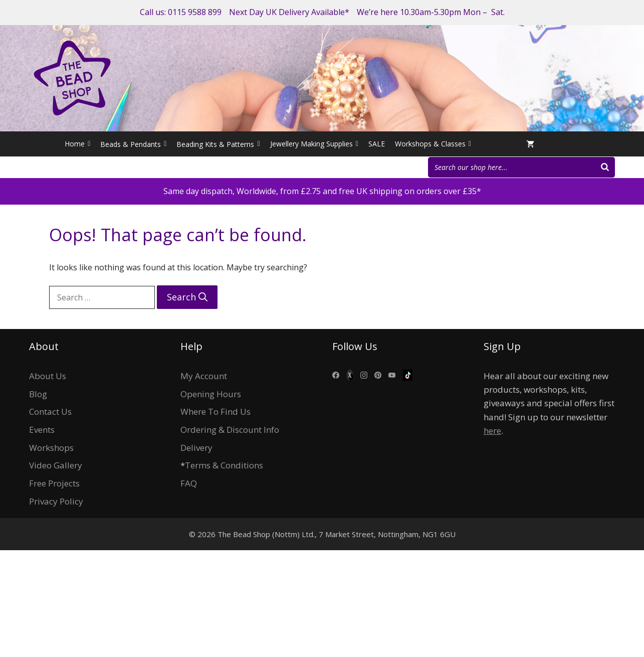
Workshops (51, 448)
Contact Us (50, 412)
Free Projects (54, 483)
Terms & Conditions (224, 465)
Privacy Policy (56, 501)
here (492, 431)
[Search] (605, 167)
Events (42, 430)
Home (77, 144)
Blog (38, 394)
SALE (377, 144)
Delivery (196, 448)
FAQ (189, 483)
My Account (204, 376)
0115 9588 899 (195, 12)
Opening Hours (211, 394)
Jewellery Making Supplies (314, 144)
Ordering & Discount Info (230, 430)
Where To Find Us (216, 412)
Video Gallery (56, 465)
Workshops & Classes (433, 144)
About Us (48, 376)
